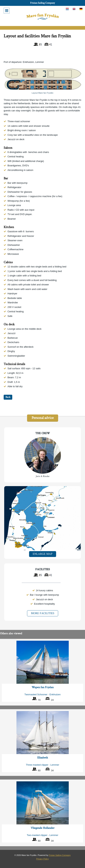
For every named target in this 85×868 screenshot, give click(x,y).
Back (8, 397)
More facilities (43, 613)
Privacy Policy (42, 859)
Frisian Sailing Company (42, 3)
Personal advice (43, 418)
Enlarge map (43, 554)
